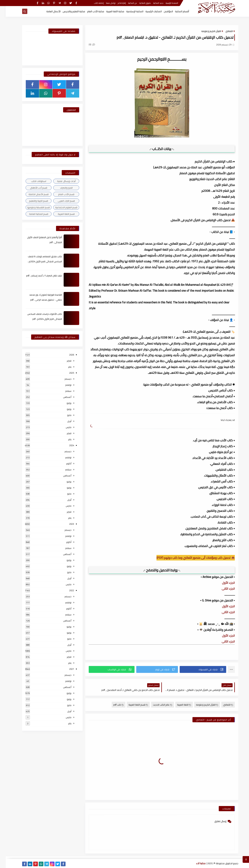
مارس (63, 427)
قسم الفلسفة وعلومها (33, 207)
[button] (197, 669)
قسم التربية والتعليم (33, 201)
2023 (66, 524)
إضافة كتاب (93, 3)
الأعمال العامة (48, 11)
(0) (86, 44)
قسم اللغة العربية (133, 705)
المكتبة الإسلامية (129, 11)
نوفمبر (63, 385)
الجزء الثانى (222, 589)
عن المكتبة (127, 3)
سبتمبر (63, 391)
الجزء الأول (222, 583)
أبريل (64, 421)
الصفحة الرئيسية (166, 3)
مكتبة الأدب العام (90, 11)
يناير (64, 367)
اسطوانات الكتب (33, 181)
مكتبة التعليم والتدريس (68, 11)
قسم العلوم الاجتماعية (61, 207)
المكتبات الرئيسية (148, 11)
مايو (64, 415)
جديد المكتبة (153, 3)
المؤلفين (163, 11)
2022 (66, 590)
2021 (66, 669)
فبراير (63, 361)
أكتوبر (63, 463)
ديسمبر (62, 379)
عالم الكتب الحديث (157, 705)
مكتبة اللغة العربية (109, 11)
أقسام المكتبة (176, 11)
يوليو (63, 403)
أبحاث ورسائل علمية (61, 181)
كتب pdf (113, 705)
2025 (66, 373)
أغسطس (62, 397)
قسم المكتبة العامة (33, 214)
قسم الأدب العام (61, 194)
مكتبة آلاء (195, 863)
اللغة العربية (178, 705)
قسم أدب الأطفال (33, 188)
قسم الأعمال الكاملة (33, 194)
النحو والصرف (61, 188)
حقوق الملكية (139, 3)
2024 (66, 445)
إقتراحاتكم (116, 3)
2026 (66, 355)
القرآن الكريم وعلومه (205, 31)
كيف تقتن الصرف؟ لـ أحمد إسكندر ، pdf (38, 276)
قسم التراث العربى (61, 201)
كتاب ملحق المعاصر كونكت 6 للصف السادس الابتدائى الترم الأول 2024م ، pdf (39, 261)
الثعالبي (223, 31)
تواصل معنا (105, 3)
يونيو (63, 409)
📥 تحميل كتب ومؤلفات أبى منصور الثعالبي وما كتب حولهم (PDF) (190, 558)
